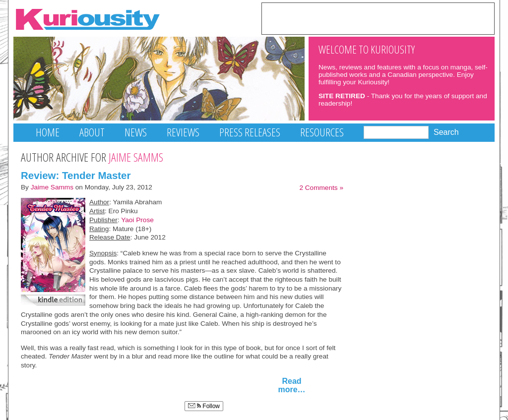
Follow (204, 406)
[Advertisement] (378, 18)
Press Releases (250, 132)
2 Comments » (321, 188)
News (136, 132)
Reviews (183, 132)
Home (48, 132)
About (92, 132)
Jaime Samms (52, 187)
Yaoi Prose (137, 220)
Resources (322, 132)
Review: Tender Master (76, 175)
